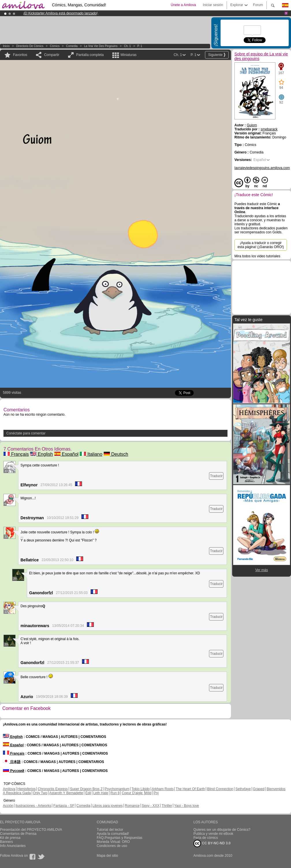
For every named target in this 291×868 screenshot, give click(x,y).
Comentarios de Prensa (18, 834)
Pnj (156, 793)
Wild (148, 793)
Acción (8, 806)
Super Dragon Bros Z (86, 789)
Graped (259, 789)
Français (16, 454)
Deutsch (116, 454)
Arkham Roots (163, 789)
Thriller (167, 806)
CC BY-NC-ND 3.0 (212, 843)
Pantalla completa (90, 55)
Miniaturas (128, 55)
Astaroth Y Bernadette (66, 793)
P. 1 (140, 46)
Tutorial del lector (110, 830)
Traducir (216, 476)
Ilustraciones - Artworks (33, 806)
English (41, 454)
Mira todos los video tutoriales (257, 256)
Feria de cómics (206, 838)
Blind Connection (220, 789)
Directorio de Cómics (30, 46)
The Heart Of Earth (190, 789)
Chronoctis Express (53, 789)
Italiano (91, 454)
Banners (6, 842)
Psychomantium (117, 789)
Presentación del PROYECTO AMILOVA (31, 830)
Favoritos (20, 55)
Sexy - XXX (151, 806)
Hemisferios (26, 789)
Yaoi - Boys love (186, 806)
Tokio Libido (140, 789)
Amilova (9, 789)
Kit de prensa (10, 838)
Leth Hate (101, 793)
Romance (132, 806)
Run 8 (115, 793)
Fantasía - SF (64, 806)
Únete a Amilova (183, 5)
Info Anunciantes (13, 846)
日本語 (12, 762)
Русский (14, 771)
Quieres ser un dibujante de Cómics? (222, 830)
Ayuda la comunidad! (113, 834)
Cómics (55, 46)
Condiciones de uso (112, 846)
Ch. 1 (127, 46)
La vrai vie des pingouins (101, 46)
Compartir (52, 55)
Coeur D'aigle (133, 793)
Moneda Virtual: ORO (113, 842)
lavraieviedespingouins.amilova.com (262, 168)
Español (66, 454)
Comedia (72, 46)
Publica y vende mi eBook (213, 834)
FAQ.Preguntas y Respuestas (120, 838)
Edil (88, 793)
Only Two (40, 793)
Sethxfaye (243, 789)
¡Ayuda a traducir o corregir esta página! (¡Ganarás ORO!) (261, 245)
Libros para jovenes (108, 806)
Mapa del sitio (107, 856)
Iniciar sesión (213, 5)
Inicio (6, 46)
